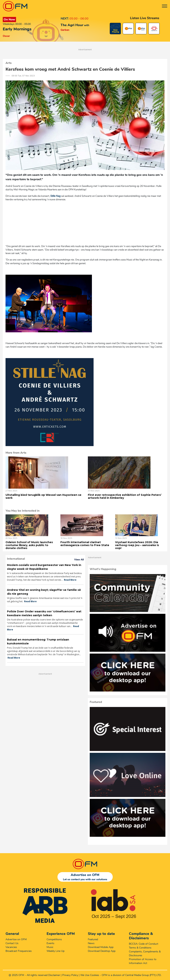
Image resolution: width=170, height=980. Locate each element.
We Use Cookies (90, 975)
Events (50, 943)
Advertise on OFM (16, 939)
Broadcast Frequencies (19, 951)
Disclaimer (54, 975)
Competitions (54, 939)
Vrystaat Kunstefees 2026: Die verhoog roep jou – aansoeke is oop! (137, 545)
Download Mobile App (101, 947)
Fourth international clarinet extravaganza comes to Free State (85, 544)
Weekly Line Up (56, 951)
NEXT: (65, 19)
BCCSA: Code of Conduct (144, 944)
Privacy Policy (70, 975)
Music (50, 947)
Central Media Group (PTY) (140, 975)
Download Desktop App (102, 951)
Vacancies (11, 947)
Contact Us (12, 943)
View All (79, 560)
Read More (70, 580)
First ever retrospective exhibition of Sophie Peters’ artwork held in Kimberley (125, 496)
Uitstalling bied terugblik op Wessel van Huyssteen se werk (43, 496)
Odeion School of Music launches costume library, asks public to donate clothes (29, 545)
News (91, 943)
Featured (93, 939)
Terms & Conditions (140, 948)
